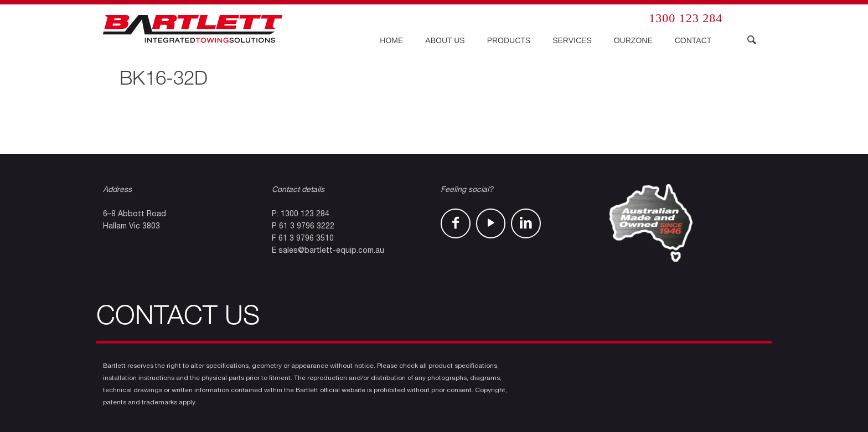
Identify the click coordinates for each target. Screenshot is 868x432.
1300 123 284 (686, 18)
